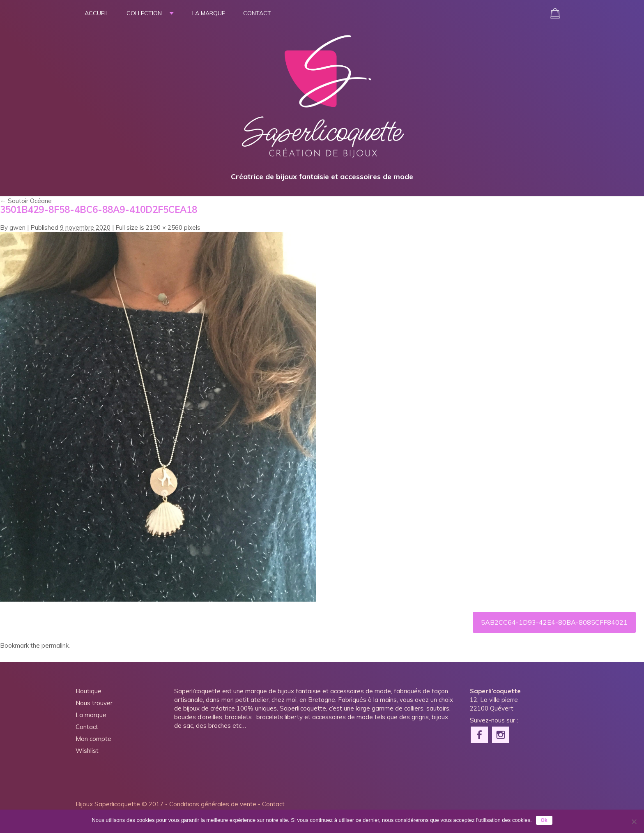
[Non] (634, 821)
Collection (144, 13)
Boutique (89, 691)
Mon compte (93, 739)
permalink (55, 645)
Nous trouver (94, 703)
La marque (209, 13)
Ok (544, 820)
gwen (17, 227)
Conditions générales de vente (213, 804)
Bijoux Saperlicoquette (108, 804)
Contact (257, 13)
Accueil (97, 13)
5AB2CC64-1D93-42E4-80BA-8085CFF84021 (554, 622)
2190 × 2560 (164, 227)
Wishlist (87, 751)
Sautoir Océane (26, 201)
